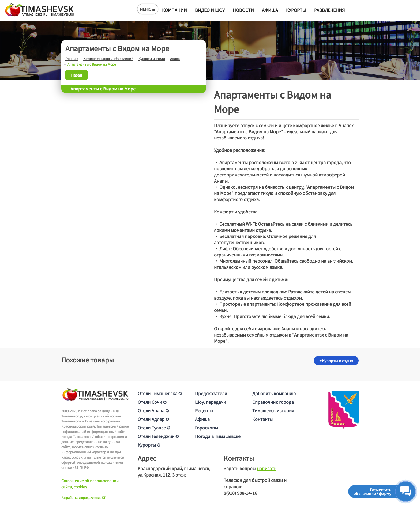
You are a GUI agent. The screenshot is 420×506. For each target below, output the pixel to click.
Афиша (270, 10)
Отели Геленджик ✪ (158, 436)
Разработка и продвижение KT (83, 497)
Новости (243, 10)
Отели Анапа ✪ (153, 410)
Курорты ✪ (149, 445)
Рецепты (204, 410)
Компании (175, 10)
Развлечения (329, 10)
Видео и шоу (210, 10)
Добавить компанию (274, 393)
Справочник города (273, 402)
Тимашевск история (273, 410)
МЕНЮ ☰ (148, 9)
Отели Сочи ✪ (152, 402)
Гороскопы (207, 428)
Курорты (296, 10)
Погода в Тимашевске (218, 436)
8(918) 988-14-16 (240, 493)
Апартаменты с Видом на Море (103, 89)
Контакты (262, 419)
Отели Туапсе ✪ (154, 428)
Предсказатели (211, 393)
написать (267, 468)
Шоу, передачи (211, 402)
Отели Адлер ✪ (153, 419)
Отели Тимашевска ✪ (160, 393)
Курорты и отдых (336, 361)
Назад (76, 75)
